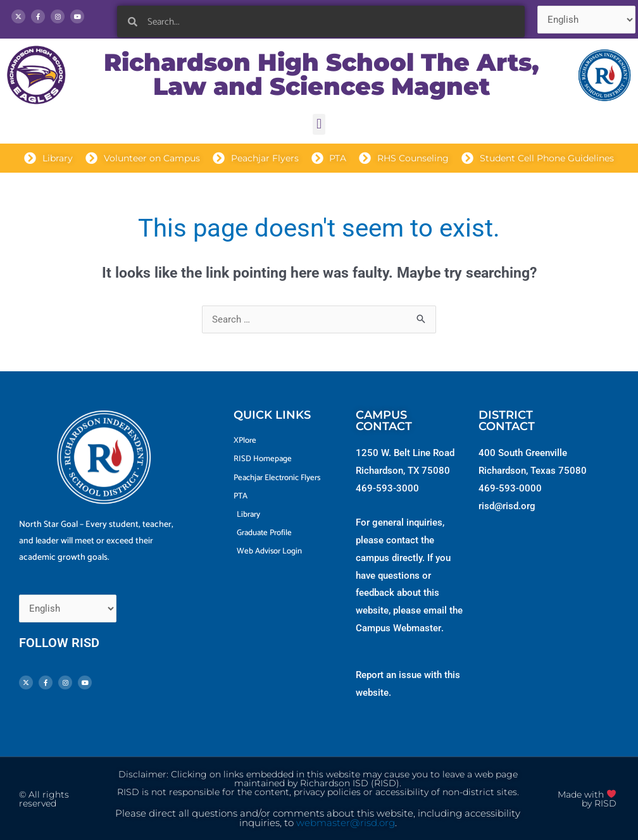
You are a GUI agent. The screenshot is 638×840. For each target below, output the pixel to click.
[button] (319, 124)
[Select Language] (586, 20)
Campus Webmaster (398, 628)
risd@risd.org (507, 506)
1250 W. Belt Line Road (405, 453)
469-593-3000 (387, 488)
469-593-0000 (510, 488)
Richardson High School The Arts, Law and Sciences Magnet (322, 74)
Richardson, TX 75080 (403, 471)
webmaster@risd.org (346, 823)
